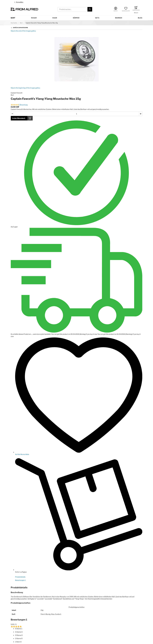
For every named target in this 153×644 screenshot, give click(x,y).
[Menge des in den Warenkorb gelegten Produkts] (76, 114)
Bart (13, 18)
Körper (76, 18)
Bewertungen (20, 580)
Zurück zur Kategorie (20, 28)
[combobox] (75, 9)
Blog (140, 18)
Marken (119, 18)
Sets (97, 18)
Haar (55, 18)
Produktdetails (20, 577)
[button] (12, 114)
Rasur (34, 18)
